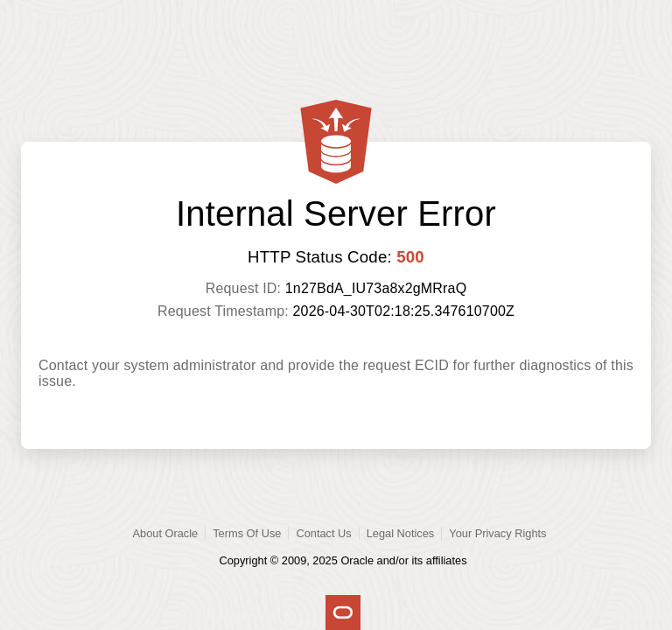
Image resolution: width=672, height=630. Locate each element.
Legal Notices (401, 533)
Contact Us (323, 533)
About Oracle (166, 533)
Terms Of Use (247, 533)
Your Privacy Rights (497, 533)
